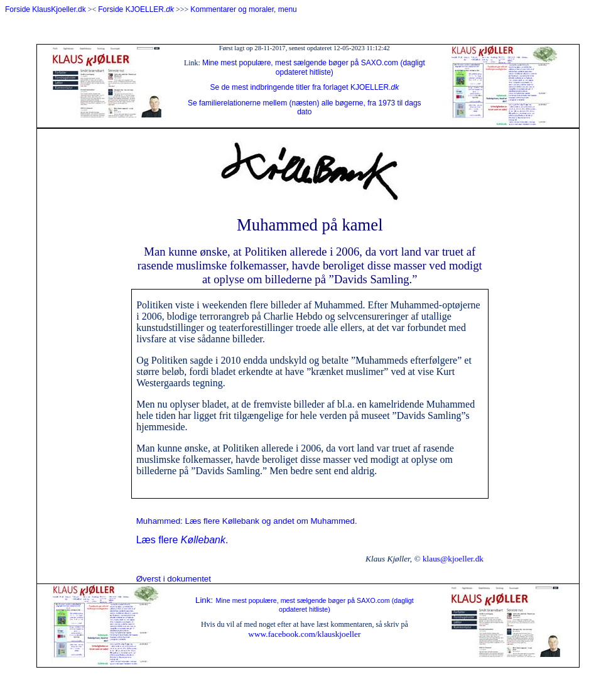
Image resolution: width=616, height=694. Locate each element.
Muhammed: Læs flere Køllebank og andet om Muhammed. (247, 521)
